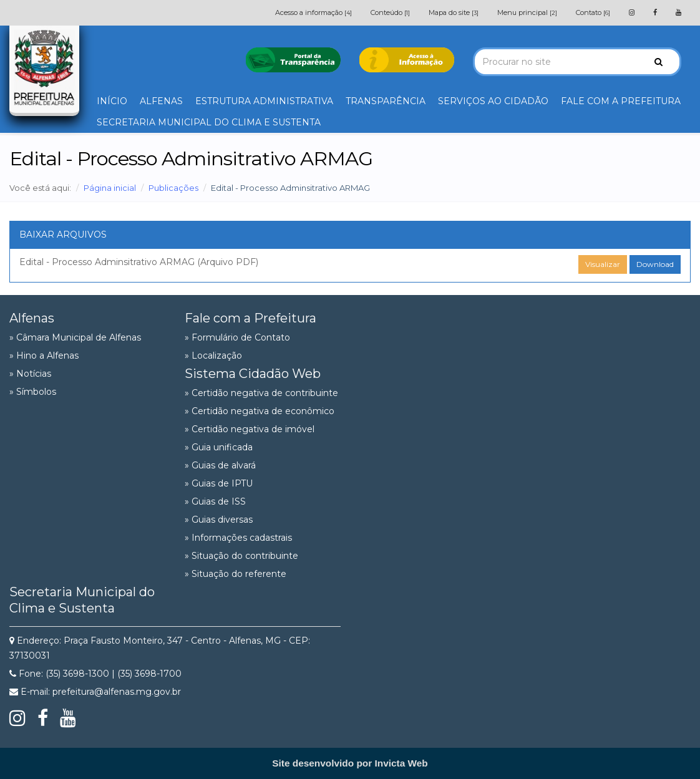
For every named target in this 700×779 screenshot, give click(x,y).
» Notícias (30, 374)
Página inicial (110, 188)
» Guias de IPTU (219, 483)
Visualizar (603, 264)
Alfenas (32, 318)
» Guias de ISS (215, 501)
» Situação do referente (236, 574)
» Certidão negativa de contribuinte (261, 393)
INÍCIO (112, 101)
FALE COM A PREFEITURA (621, 101)
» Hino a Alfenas (44, 356)
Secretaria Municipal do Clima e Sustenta (82, 600)
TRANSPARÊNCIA (386, 101)
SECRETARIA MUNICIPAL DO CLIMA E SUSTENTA (209, 122)
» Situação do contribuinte (241, 556)
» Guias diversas (219, 520)
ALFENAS (161, 101)
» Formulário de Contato (237, 337)
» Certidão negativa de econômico (260, 411)
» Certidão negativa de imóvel (250, 429)
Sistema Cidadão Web (253, 374)
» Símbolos (33, 392)
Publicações (173, 188)
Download (655, 264)
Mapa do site (454, 12)
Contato (593, 12)
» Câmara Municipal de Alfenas (75, 337)
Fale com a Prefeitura (250, 318)
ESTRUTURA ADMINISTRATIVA (264, 101)
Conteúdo (390, 12)
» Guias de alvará (220, 465)
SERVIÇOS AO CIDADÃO (493, 101)
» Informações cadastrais (238, 538)
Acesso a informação (314, 12)
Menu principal (527, 12)
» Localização (213, 356)
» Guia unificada (219, 447)
